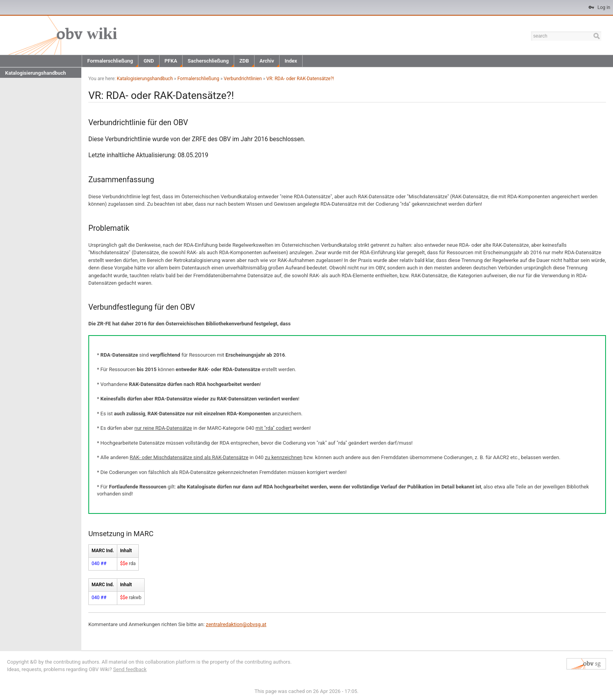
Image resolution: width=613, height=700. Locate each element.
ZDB (244, 61)
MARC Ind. (103, 551)
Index (291, 61)
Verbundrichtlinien (243, 79)
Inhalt (126, 551)
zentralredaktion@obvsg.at (236, 624)
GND (149, 61)
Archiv (267, 61)
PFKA (171, 61)
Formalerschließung (110, 61)
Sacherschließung (208, 61)
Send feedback (130, 669)
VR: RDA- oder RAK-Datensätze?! (300, 79)
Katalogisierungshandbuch (36, 73)
